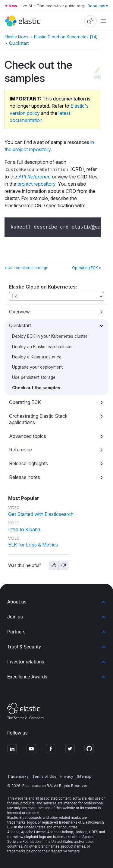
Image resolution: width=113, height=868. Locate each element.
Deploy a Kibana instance (37, 357)
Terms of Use (44, 776)
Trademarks (18, 776)
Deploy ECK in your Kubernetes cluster (50, 336)
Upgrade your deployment (37, 367)
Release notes (25, 477)
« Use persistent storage (27, 268)
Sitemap (84, 776)
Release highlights (28, 463)
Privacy (67, 776)
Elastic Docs (16, 37)
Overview (19, 312)
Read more (98, 6)
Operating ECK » (86, 268)
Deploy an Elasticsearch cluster (42, 347)
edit (97, 77)
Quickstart (20, 325)
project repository (36, 184)
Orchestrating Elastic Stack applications (38, 419)
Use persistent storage (34, 377)
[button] (56, 602)
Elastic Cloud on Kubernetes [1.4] (66, 37)
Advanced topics (28, 436)
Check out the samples (36, 388)
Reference (20, 450)
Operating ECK (25, 402)
